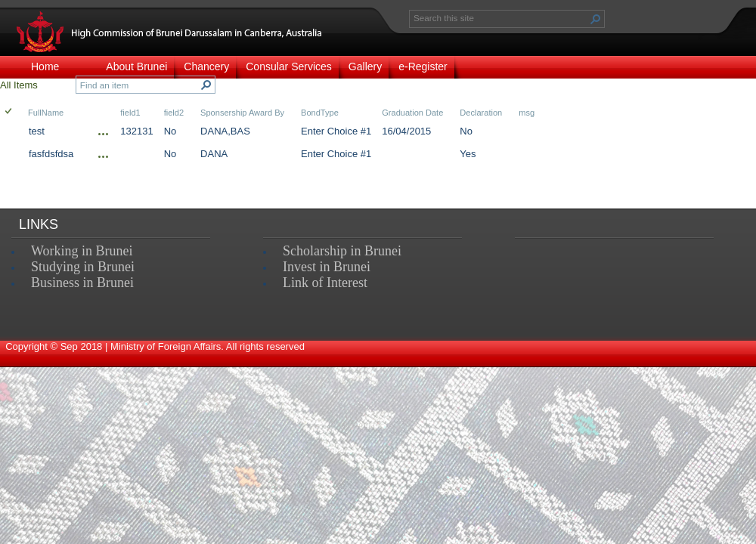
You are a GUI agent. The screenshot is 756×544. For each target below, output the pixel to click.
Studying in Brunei (83, 267)
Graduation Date (412, 113)
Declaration (481, 113)
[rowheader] (12, 133)
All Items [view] (19, 85)
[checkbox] (9, 112)
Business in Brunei (82, 283)
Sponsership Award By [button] (242, 113)
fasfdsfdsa (51, 154)
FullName (46, 113)
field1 (130, 113)
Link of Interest (325, 283)
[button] (596, 19)
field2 (174, 113)
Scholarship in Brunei (342, 251)
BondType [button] (320, 113)
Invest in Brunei (327, 267)
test (37, 131)
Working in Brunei (82, 251)
